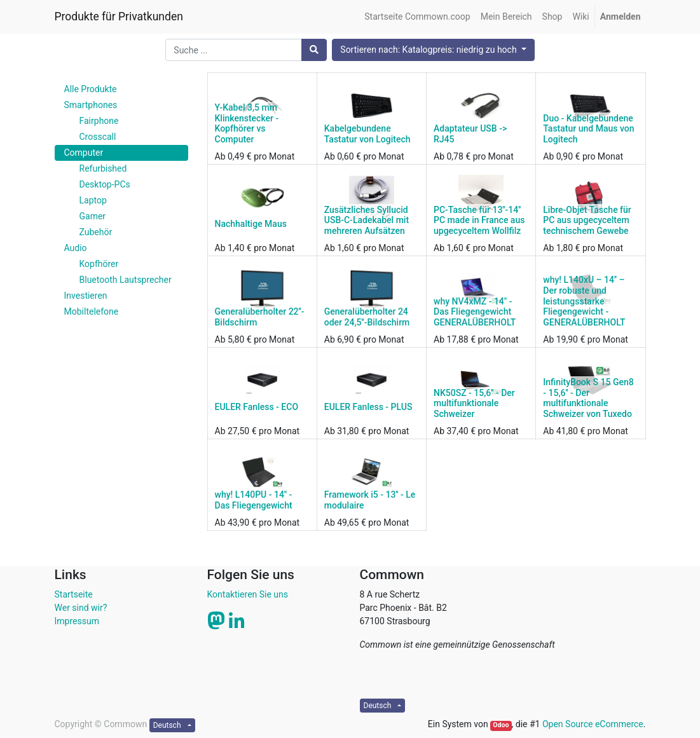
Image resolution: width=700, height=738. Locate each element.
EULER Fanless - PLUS (368, 407)
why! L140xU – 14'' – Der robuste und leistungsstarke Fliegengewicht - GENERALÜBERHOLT (584, 301)
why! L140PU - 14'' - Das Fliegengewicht (254, 500)
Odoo (501, 725)
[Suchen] (314, 50)
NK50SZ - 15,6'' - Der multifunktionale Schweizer (474, 404)
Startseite (74, 594)
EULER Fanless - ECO (257, 407)
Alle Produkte (91, 89)
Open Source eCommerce (593, 724)
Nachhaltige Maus (251, 224)
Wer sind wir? (81, 608)
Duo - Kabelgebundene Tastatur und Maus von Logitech (588, 129)
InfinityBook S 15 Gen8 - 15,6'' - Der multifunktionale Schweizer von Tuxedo (588, 398)
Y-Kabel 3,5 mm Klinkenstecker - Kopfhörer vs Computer (247, 123)
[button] (433, 50)
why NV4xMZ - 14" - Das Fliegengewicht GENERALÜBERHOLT (475, 312)
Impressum (77, 621)
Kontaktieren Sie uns (248, 594)
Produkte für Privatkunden (119, 17)
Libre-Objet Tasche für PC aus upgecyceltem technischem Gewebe (587, 221)
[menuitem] (417, 17)
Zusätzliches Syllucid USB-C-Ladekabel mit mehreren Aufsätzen (367, 221)
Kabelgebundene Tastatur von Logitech (367, 134)
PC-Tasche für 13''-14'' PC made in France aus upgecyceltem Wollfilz (479, 221)
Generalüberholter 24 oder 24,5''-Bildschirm (367, 317)
